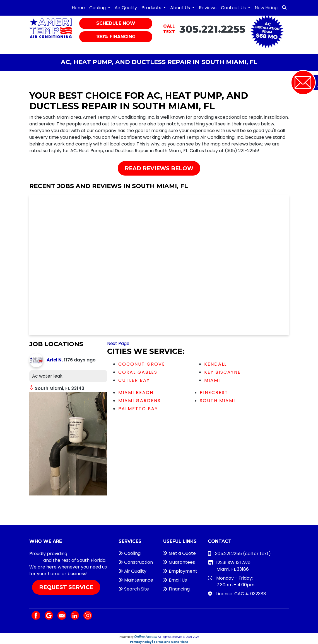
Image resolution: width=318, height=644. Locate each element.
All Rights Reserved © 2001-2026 (179, 637)
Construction (136, 562)
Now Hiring (266, 8)
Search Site (134, 589)
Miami (212, 380)
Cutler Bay (134, 380)
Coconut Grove (142, 364)
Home (78, 8)
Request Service (66, 587)
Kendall (215, 364)
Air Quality (126, 8)
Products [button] (152, 8)
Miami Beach (136, 393)
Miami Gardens (139, 401)
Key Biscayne (222, 372)
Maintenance (136, 580)
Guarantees (179, 562)
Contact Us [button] (234, 8)
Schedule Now (116, 23)
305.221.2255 (212, 29)
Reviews (208, 8)
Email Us (175, 580)
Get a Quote (180, 553)
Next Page (118, 343)
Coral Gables (138, 372)
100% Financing (116, 37)
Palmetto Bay (138, 409)
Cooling (130, 553)
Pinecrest (214, 393)
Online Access (146, 637)
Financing (176, 589)
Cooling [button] (98, 8)
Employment (180, 571)
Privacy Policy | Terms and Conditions (159, 642)
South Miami (217, 401)
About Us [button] (181, 8)
